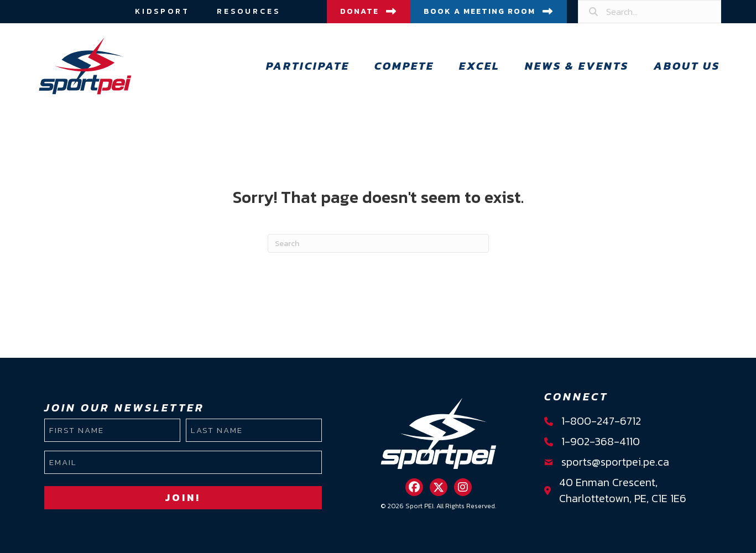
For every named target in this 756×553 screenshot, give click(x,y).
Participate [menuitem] (308, 66)
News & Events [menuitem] (577, 66)
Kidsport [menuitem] (162, 11)
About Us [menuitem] (687, 66)
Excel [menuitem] (479, 66)
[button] (414, 487)
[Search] (378, 243)
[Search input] (650, 12)
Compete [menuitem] (404, 66)
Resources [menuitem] (249, 11)
